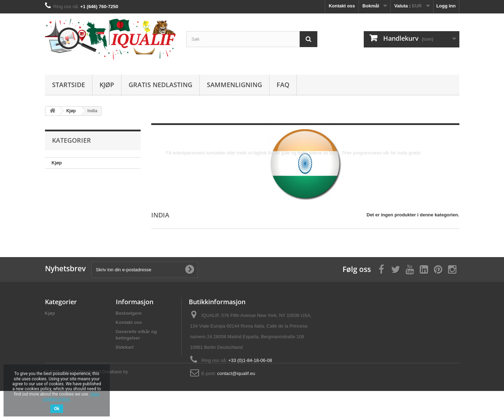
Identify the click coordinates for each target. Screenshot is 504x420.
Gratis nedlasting (160, 85)
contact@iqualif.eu (236, 373)
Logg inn (446, 6)
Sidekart (125, 347)
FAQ (283, 85)
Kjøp (107, 85)
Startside (69, 85)
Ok (57, 409)
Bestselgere (129, 313)
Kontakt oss (342, 6)
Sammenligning (234, 85)
